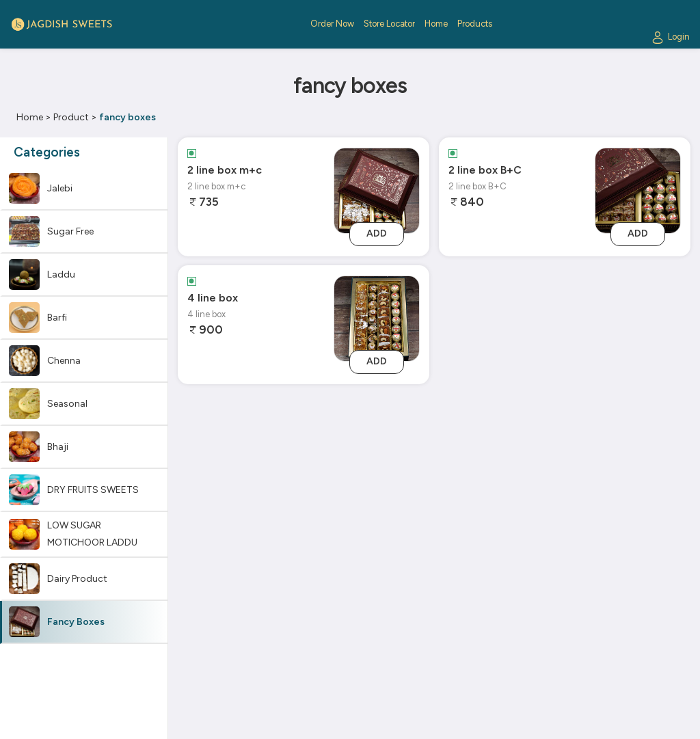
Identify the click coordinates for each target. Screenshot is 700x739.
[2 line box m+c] (377, 190)
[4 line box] (377, 318)
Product (71, 117)
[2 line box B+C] (638, 190)
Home (30, 117)
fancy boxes (127, 117)
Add (377, 233)
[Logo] (62, 24)
